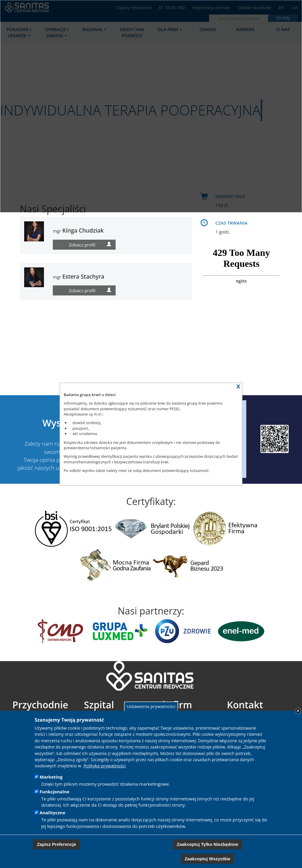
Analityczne (52, 813)
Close (298, 711)
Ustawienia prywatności (151, 706)
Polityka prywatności (105, 766)
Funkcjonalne (54, 792)
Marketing (51, 777)
